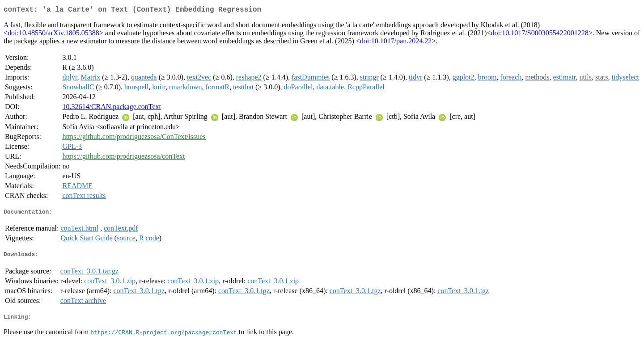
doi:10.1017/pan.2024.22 (396, 43)
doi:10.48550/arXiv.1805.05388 (53, 35)
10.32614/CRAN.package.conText (112, 108)
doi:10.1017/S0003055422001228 (539, 35)
